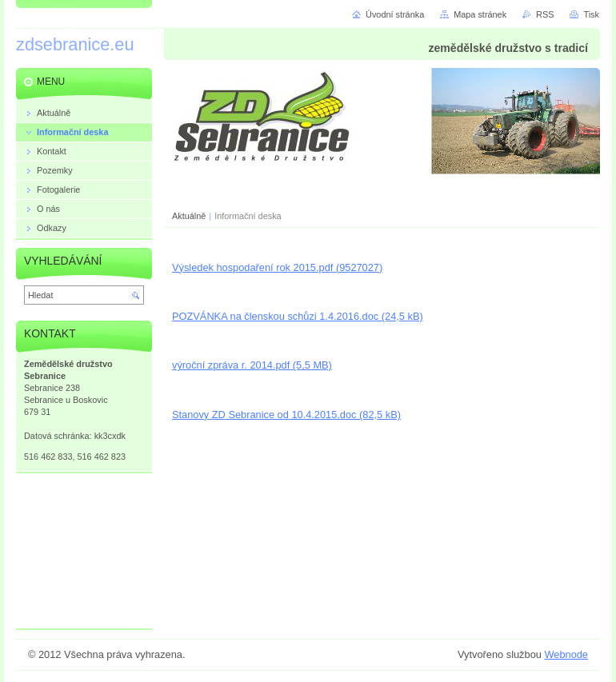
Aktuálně (189, 216)
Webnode (566, 654)
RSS (545, 14)
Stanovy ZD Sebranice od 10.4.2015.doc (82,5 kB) (286, 415)
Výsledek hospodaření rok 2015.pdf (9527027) (277, 267)
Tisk (591, 14)
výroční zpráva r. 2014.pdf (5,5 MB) (252, 365)
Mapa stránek (480, 14)
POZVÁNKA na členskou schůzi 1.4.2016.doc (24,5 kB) (298, 316)
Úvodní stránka (395, 14)
